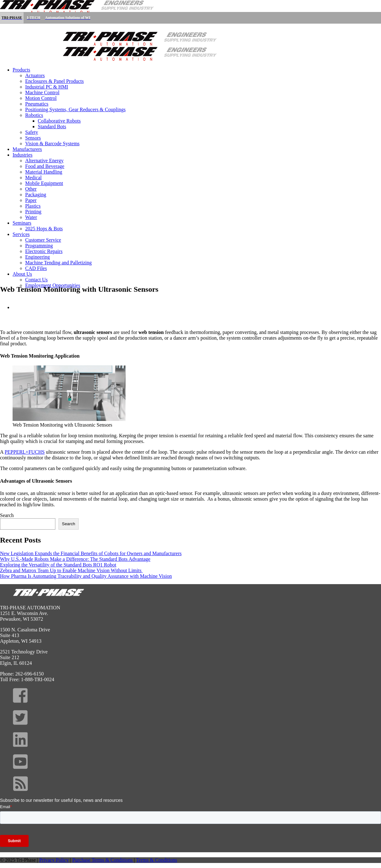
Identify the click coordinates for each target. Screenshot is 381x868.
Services (21, 234)
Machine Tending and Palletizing (58, 263)
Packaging (36, 195)
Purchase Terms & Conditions (103, 860)
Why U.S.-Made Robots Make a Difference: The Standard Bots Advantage (75, 559)
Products (21, 70)
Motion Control (41, 98)
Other (31, 189)
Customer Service (43, 240)
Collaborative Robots (59, 121)
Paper (31, 200)
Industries (22, 155)
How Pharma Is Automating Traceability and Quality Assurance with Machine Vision (86, 576)
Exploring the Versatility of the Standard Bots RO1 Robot (58, 565)
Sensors (33, 138)
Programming (39, 246)
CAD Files (36, 268)
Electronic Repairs (44, 251)
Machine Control (42, 92)
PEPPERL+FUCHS (25, 452)
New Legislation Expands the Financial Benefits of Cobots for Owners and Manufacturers (91, 553)
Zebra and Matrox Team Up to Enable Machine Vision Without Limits (71, 570)
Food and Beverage (45, 166)
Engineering (37, 257)
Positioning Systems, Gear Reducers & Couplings (75, 109)
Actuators (35, 75)
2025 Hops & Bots (44, 229)
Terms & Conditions (157, 860)
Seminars (22, 223)
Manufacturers (27, 149)
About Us (22, 274)
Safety (32, 132)
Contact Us (36, 280)
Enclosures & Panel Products (54, 81)
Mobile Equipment (44, 183)
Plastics (33, 206)
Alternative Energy (44, 161)
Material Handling (44, 172)
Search (7, 515)
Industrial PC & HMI (47, 87)
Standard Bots (52, 126)
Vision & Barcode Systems (52, 144)
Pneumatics (37, 104)
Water (31, 217)
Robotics (34, 115)
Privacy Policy (54, 860)
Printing (33, 212)
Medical (33, 178)
